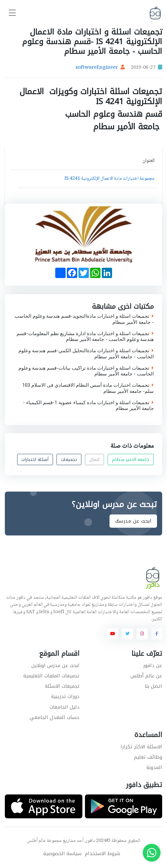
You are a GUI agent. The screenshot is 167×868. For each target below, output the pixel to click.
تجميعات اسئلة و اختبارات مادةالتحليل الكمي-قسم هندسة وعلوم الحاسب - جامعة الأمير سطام (86, 354)
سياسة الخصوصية (62, 854)
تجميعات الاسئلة (62, 686)
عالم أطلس (36, 841)
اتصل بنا (153, 686)
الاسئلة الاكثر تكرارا (141, 747)
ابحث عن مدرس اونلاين (55, 665)
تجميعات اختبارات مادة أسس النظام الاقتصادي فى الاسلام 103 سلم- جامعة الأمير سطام (88, 388)
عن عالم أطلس (146, 676)
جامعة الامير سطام (131, 459)
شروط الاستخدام (103, 854)
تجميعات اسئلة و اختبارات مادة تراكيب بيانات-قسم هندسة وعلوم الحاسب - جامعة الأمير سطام (86, 371)
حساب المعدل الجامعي (55, 717)
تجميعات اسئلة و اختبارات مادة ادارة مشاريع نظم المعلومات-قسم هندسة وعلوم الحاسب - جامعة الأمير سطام (85, 336)
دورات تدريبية (65, 696)
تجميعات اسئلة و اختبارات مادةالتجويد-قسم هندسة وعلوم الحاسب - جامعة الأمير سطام (84, 319)
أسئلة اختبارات (35, 459)
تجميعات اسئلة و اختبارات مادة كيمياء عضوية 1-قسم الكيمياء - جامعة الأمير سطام (88, 405)
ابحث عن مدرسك (133, 521)
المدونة (154, 767)
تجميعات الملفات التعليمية (51, 676)
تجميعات (69, 459)
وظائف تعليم (148, 757)
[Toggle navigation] (12, 13)
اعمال (95, 459)
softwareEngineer (97, 68)
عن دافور (153, 665)
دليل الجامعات (64, 707)
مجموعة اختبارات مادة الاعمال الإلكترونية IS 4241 (110, 179)
